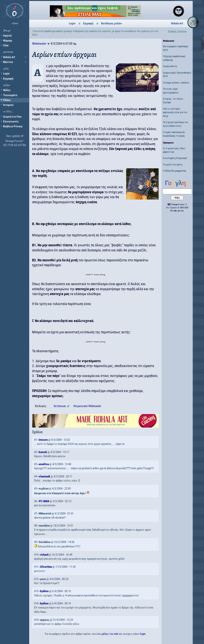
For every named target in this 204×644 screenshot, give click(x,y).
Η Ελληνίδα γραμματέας (175, 171)
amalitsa (44, 464)
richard (44, 555)
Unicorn (43, 440)
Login (6, 74)
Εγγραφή (8, 79)
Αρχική (7, 35)
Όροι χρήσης (13, 136)
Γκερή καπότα (170, 66)
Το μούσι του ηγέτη (173, 165)
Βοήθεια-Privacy (13, 126)
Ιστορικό (8, 105)
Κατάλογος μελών (111, 23)
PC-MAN (44, 501)
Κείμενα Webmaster (87, 406)
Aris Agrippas (171, 208)
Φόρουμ (8, 41)
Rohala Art (9, 57)
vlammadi (44, 476)
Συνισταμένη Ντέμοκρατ (175, 158)
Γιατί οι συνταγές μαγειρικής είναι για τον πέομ (175, 112)
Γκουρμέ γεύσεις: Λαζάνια (176, 83)
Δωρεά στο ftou (12, 117)
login (143, 634)
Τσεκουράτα (10, 95)
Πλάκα (7, 100)
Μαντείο (8, 62)
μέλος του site (110, 634)
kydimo (44, 591)
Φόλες (7, 90)
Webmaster (39, 44)
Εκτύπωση (60, 406)
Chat (6, 45)
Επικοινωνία (11, 122)
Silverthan (46, 567)
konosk (43, 452)
